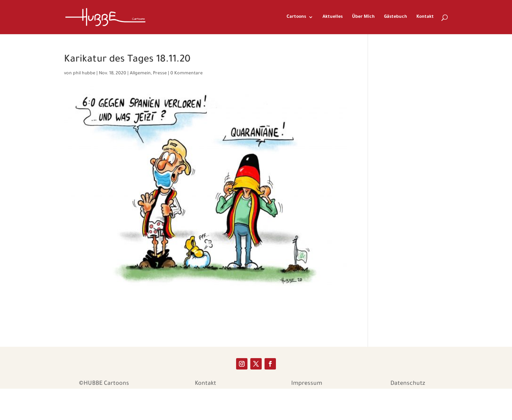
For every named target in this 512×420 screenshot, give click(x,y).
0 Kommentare (186, 74)
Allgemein (140, 74)
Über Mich (363, 17)
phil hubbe (84, 74)
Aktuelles (333, 17)
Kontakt (425, 17)
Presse (160, 74)
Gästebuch (396, 17)
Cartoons (296, 17)
